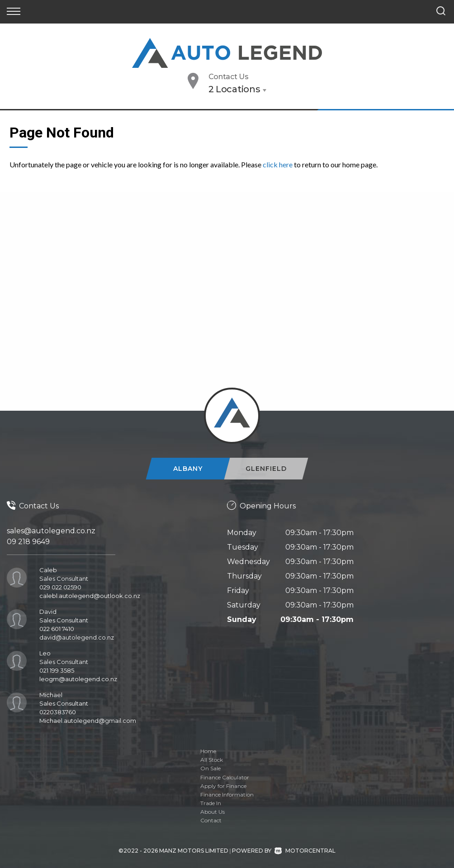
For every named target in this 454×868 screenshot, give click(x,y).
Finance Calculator (225, 777)
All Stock (212, 760)
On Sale (210, 768)
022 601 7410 (57, 629)
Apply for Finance (223, 786)
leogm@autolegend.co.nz (78, 679)
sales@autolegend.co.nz (51, 531)
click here (278, 164)
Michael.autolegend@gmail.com (88, 721)
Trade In (211, 803)
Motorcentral (305, 851)
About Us (213, 812)
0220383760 (58, 712)
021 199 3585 (57, 670)
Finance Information (227, 794)
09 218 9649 (28, 542)
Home (208, 751)
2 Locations (234, 89)
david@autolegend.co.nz (77, 637)
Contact (211, 820)
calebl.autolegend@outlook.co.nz (90, 596)
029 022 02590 (60, 587)
